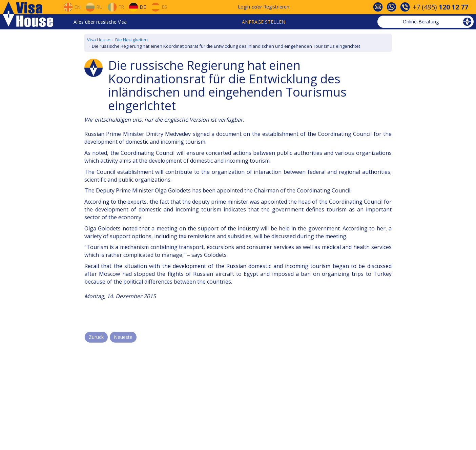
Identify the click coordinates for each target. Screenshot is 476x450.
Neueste (123, 337)
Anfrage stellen (264, 22)
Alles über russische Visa (100, 22)
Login (244, 7)
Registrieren (276, 7)
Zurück (96, 337)
